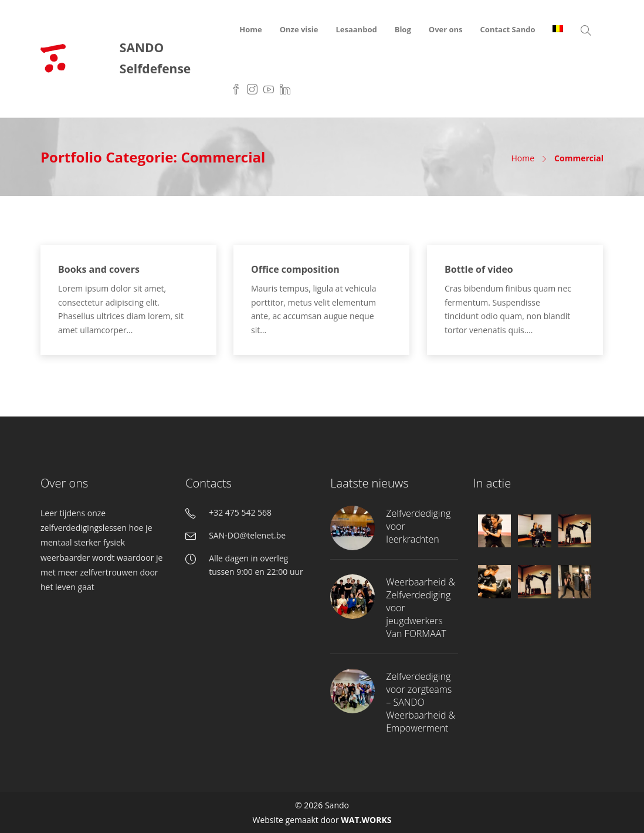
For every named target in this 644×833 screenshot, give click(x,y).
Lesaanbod (356, 29)
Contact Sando (508, 29)
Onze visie (299, 29)
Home (250, 29)
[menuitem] (558, 29)
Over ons (446, 29)
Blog (403, 29)
